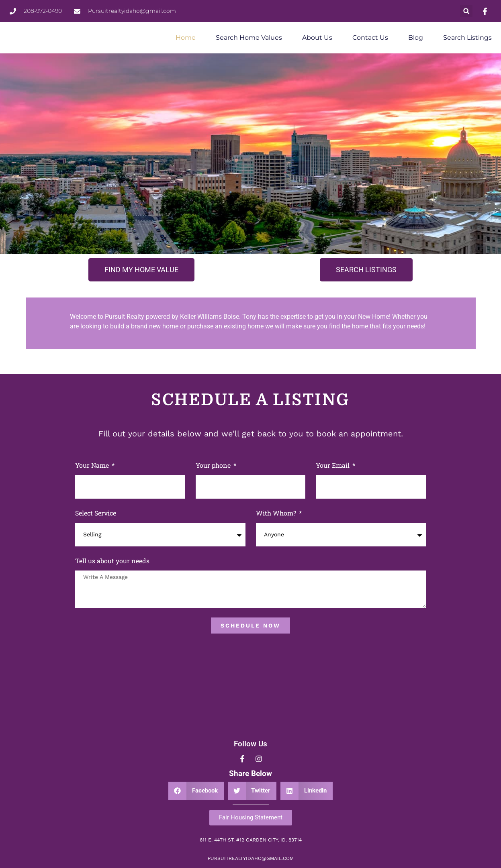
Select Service (96, 513)
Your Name (93, 465)
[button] (466, 11)
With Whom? (277, 513)
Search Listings (467, 38)
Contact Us (370, 38)
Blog (416, 38)
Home (186, 38)
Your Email (333, 465)
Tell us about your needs (112, 561)
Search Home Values (249, 38)
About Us (317, 38)
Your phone (214, 465)
